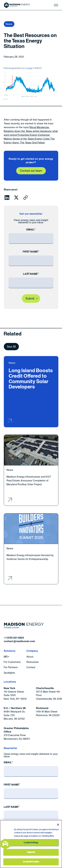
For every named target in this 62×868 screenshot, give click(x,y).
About (30, 657)
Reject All (31, 852)
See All (11, 347)
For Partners (11, 667)
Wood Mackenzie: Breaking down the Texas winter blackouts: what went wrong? (31, 131)
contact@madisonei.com (19, 641)
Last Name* (31, 274)
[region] (31, 844)
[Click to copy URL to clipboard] (26, 198)
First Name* (31, 252)
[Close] (58, 825)
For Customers (12, 662)
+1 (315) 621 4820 (14, 638)
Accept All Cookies (31, 862)
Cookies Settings (31, 843)
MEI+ (7, 657)
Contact (31, 667)
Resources (33, 662)
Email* (31, 229)
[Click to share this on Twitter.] (16, 198)
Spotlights (9, 673)
